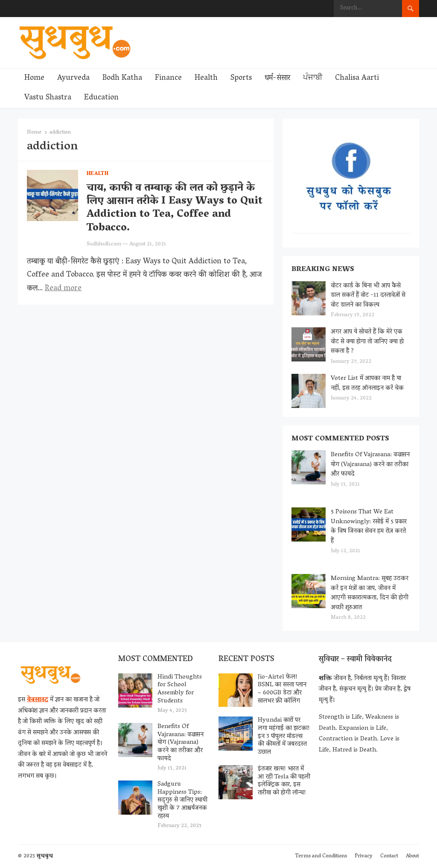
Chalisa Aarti (357, 79)
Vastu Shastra (48, 98)
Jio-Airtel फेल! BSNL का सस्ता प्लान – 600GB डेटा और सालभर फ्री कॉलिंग (282, 689)
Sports (241, 79)
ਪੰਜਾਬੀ (313, 79)
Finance (168, 79)
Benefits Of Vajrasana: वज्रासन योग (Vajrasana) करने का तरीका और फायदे (370, 465)
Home (34, 79)
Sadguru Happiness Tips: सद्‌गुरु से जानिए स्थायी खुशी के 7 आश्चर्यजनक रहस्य (182, 800)
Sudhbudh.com (104, 244)
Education (101, 98)
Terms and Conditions (321, 856)
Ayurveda (73, 79)
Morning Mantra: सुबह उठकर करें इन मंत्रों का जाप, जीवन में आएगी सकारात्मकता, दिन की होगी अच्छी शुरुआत (370, 593)
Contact (389, 856)
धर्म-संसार (277, 79)
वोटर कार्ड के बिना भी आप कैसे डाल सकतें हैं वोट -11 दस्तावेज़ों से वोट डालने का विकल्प (368, 296)
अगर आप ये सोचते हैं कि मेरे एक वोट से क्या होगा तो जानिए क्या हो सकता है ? (367, 342)
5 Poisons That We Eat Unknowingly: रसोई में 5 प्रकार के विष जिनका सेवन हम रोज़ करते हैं (369, 527)
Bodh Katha (122, 79)
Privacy (364, 856)
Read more (63, 289)
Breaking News (323, 270)
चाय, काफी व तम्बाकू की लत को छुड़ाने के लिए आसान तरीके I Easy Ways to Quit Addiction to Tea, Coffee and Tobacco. (175, 208)
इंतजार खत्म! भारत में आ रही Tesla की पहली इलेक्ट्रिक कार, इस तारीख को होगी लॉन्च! (284, 781)
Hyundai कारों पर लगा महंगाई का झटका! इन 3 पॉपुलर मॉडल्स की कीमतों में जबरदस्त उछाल (284, 736)
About (412, 856)
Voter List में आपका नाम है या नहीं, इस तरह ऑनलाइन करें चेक (367, 383)
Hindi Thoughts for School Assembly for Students (180, 689)
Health (206, 79)
